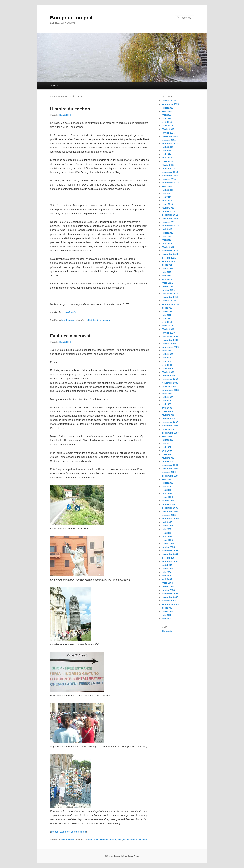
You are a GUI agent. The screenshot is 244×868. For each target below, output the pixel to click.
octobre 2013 (169, 179)
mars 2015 (167, 126)
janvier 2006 (168, 504)
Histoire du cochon (70, 109)
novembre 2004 (170, 554)
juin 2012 (167, 236)
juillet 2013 (168, 190)
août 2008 (167, 394)
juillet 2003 (168, 611)
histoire (92, 320)
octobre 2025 (169, 101)
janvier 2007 (168, 461)
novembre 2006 (170, 468)
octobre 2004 (169, 558)
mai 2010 (167, 319)
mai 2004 (167, 576)
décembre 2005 (170, 508)
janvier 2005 (168, 547)
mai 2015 (167, 118)
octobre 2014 (169, 140)
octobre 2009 (169, 344)
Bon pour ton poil (71, 18)
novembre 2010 (170, 297)
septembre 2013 (170, 183)
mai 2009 (167, 361)
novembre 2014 (170, 136)
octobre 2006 (169, 472)
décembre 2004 (170, 551)
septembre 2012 (170, 226)
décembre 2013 (170, 172)
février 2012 (168, 247)
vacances (143, 840)
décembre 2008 (170, 379)
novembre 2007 (170, 426)
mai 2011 (167, 276)
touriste (134, 840)
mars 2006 (167, 497)
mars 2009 (167, 369)
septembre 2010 (170, 304)
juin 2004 (167, 572)
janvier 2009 (168, 376)
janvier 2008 (168, 419)
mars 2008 (167, 411)
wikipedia (71, 312)
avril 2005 (167, 536)
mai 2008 (167, 404)
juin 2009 (167, 358)
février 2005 (168, 544)
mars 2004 (167, 583)
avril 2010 (167, 322)
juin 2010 (167, 315)
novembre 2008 (170, 383)
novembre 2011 (170, 254)
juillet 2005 (168, 526)
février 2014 (168, 165)
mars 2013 (167, 204)
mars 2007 (167, 454)
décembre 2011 (170, 251)
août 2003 (167, 608)
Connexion (168, 631)
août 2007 (167, 436)
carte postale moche (98, 840)
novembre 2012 (170, 219)
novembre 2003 (170, 597)
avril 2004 (167, 579)
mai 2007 (167, 447)
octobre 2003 (169, 601)
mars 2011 (167, 283)
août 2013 (167, 186)
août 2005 (167, 522)
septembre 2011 (170, 261)
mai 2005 (167, 533)
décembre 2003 (170, 594)
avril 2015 (167, 122)
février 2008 (168, 415)
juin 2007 (167, 443)
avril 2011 (167, 279)
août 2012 (167, 229)
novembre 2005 (170, 511)
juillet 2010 (168, 311)
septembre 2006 (170, 476)
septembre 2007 (170, 433)
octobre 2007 (169, 429)
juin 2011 (167, 272)
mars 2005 (167, 540)
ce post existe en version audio (68, 832)
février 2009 (168, 372)
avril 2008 (167, 408)
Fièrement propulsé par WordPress (122, 856)
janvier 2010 (168, 333)
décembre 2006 (170, 465)
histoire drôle (68, 320)
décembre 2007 (170, 422)
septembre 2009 (170, 347)
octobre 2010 (169, 301)
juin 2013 (167, 194)
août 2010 (167, 308)
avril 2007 (167, 451)
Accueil (55, 86)
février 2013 (168, 208)
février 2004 (168, 586)
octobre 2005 (169, 515)
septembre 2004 (170, 562)
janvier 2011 (168, 290)
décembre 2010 (170, 293)
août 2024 (167, 111)
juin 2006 (167, 486)
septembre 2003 (170, 604)
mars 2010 (167, 326)
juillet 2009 (168, 354)
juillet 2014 (168, 147)
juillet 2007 (168, 440)
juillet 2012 (168, 233)
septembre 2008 (170, 390)
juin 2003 (167, 615)
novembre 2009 (170, 340)
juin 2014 (167, 151)
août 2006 (167, 479)
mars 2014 (167, 161)
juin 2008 (167, 401)
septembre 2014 (170, 143)
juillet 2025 (168, 108)
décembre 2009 (170, 336)
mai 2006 (167, 490)
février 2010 (168, 329)
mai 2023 (167, 115)
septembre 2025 (170, 104)
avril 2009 (167, 365)
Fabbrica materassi (70, 336)
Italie (99, 320)
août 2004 (167, 565)
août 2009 (167, 351)
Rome (126, 840)
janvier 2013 (168, 211)
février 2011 (168, 286)
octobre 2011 (169, 258)
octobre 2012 (169, 222)
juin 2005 (167, 529)
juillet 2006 (168, 483)
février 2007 (168, 458)
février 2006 (168, 501)
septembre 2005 (170, 519)
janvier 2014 (168, 169)
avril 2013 (167, 201)
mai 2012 (167, 240)
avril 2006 (167, 494)
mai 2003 (167, 619)
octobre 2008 (169, 386)
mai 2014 (167, 154)
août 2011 (167, 265)
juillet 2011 (168, 268)
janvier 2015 (168, 133)
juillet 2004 (168, 569)
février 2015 (168, 129)
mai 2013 (167, 197)
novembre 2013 (170, 176)
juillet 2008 (168, 397)
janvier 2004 (168, 590)
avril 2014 (167, 158)
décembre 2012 (170, 215)
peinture (106, 320)
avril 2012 (167, 243)
